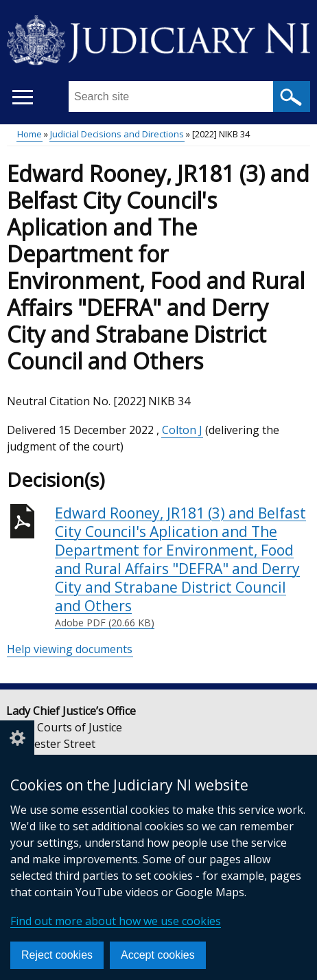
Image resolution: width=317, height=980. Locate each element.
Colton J (182, 430)
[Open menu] (22, 97)
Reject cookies (57, 955)
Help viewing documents (70, 649)
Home (30, 134)
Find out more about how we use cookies (116, 921)
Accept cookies (158, 955)
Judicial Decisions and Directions (117, 134)
